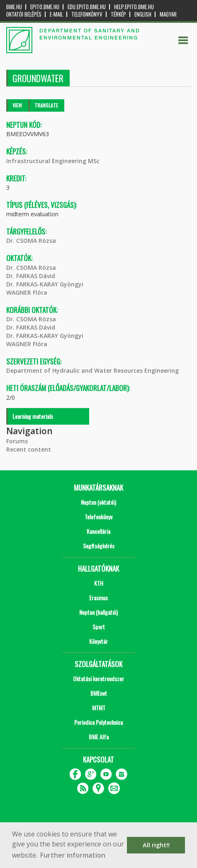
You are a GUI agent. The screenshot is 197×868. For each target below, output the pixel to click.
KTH (99, 583)
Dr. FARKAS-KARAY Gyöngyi (45, 284)
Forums (17, 441)
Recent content (29, 449)
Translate (46, 105)
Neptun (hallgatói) (98, 612)
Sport (99, 627)
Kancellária (98, 531)
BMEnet (99, 693)
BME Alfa (99, 737)
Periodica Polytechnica (98, 722)
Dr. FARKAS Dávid (31, 276)
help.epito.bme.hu (134, 7)
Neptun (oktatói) (98, 502)
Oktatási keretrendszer (98, 679)
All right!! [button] (156, 845)
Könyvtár (98, 641)
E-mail (56, 14)
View (17, 105)
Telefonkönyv (87, 14)
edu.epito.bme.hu (87, 7)
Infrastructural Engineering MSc (53, 161)
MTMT (99, 708)
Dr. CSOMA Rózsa (31, 241)
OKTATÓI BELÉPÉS (24, 14)
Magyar (168, 14)
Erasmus (98, 598)
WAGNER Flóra (27, 292)
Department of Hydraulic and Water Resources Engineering (92, 370)
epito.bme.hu (45, 7)
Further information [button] (73, 855)
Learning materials (33, 416)
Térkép (118, 14)
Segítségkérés (99, 546)
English (143, 14)
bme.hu (14, 7)
